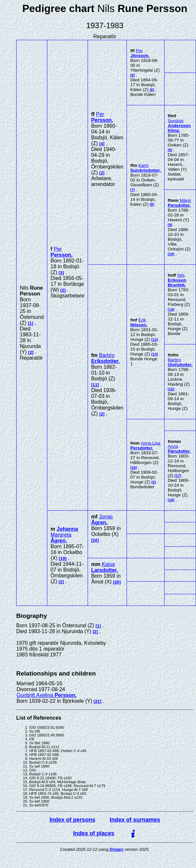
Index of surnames (135, 820)
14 (171, 309)
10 (171, 254)
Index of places (94, 833)
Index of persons (73, 820)
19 (63, 558)
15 (171, 389)
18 (171, 500)
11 (95, 385)
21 (98, 701)
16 (134, 468)
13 (155, 354)
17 (178, 476)
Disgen (117, 849)
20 (95, 540)
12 (155, 340)
